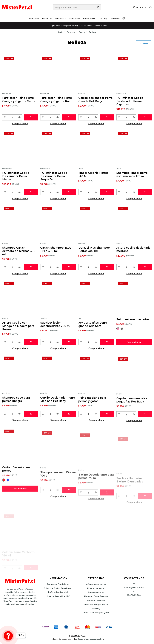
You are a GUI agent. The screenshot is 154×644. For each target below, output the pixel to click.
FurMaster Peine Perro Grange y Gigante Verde (19, 99)
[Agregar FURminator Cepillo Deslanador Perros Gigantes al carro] (145, 117)
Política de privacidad (58, 592)
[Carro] (150, 7)
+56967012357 (134, 593)
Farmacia (75, 18)
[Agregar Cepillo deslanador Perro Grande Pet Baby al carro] (107, 117)
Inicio (61, 32)
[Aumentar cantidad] (20, 117)
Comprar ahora (20, 123)
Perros (82, 32)
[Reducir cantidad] (5, 117)
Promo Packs (89, 18)
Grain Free (115, 18)
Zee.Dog (103, 18)
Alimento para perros (96, 584)
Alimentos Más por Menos (96, 604)
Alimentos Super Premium (96, 596)
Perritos (34, 18)
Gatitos (47, 18)
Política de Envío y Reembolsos (58, 588)
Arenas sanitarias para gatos (96, 612)
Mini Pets (61, 18)
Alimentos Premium (96, 600)
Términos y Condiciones (58, 584)
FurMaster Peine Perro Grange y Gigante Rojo (56, 99)
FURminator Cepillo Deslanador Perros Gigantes (130, 101)
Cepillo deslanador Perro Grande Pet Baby (95, 99)
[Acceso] (140, 7)
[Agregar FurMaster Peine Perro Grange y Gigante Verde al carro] (31, 117)
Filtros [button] (143, 44)
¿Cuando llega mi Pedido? (58, 596)
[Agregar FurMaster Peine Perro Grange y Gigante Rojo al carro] (69, 117)
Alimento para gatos (96, 588)
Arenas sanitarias (96, 592)
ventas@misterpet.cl (134, 586)
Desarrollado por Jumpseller (90, 639)
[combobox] (77, 7)
